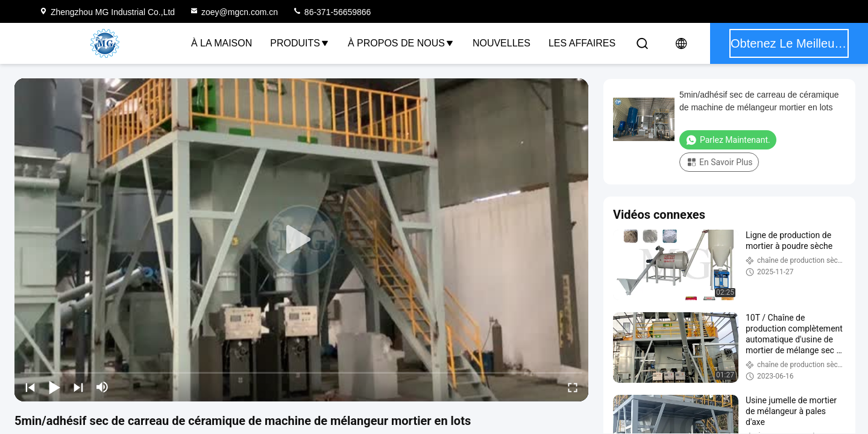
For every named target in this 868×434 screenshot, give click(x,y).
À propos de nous (401, 43)
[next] (78, 387)
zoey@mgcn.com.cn (234, 12)
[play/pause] (54, 387)
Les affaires (582, 43)
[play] (301, 240)
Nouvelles (502, 43)
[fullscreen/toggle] (573, 387)
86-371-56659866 (332, 12)
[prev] (30, 387)
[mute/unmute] (102, 387)
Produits (300, 43)
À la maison (222, 43)
